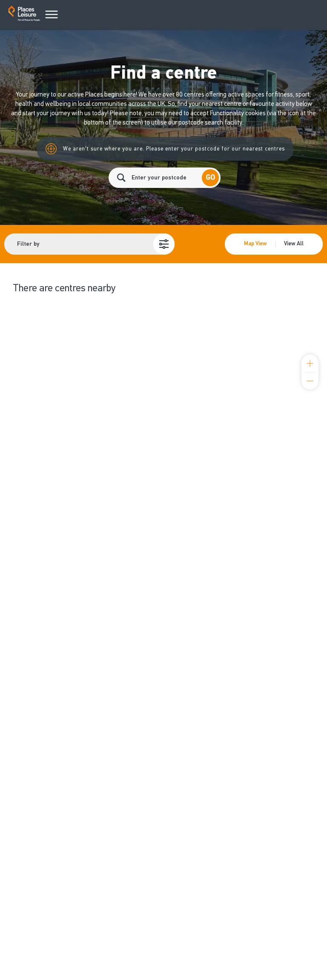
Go (210, 178)
